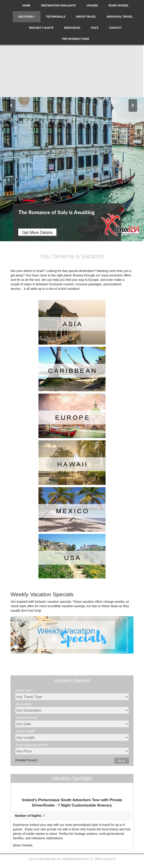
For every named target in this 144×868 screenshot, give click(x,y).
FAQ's (95, 28)
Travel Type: (24, 690)
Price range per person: (32, 745)
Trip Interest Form (75, 39)
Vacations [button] (26, 17)
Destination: (24, 704)
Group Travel (86, 17)
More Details (23, 845)
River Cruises (119, 6)
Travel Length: (26, 731)
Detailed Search (26, 760)
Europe (94, 280)
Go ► (122, 761)
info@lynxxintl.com (75, 859)
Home (26, 6)
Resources (72, 28)
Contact (115, 28)
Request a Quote (41, 28)
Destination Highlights (58, 6)
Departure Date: (27, 718)
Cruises (92, 6)
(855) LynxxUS (105, 859)
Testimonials (56, 17)
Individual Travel (120, 17)
